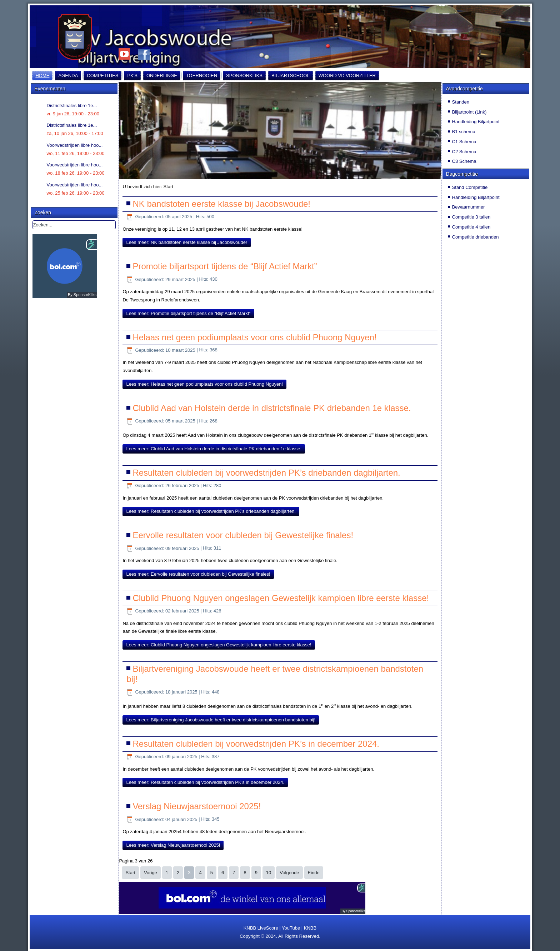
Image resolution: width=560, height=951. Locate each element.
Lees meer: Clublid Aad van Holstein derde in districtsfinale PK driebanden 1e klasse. (214, 449)
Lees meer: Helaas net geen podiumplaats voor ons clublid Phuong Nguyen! (204, 384)
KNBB (310, 928)
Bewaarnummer (469, 207)
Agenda (68, 76)
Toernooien (202, 76)
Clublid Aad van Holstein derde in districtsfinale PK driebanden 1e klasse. (272, 408)
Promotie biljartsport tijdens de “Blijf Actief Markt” (225, 266)
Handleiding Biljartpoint (476, 122)
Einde (314, 873)
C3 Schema (464, 161)
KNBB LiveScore (261, 928)
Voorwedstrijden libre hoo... (75, 145)
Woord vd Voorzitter (347, 76)
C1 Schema (464, 142)
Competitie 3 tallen (471, 217)
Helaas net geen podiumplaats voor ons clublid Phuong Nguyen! (254, 337)
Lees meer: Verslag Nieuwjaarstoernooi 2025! (173, 845)
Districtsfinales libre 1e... (72, 106)
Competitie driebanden (476, 237)
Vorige (151, 873)
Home (42, 76)
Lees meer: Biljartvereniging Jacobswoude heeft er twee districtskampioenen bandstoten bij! (221, 720)
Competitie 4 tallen (471, 227)
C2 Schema (464, 152)
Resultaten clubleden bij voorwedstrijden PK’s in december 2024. (256, 744)
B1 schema (464, 132)
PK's (132, 76)
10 (269, 873)
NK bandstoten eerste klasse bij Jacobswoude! (221, 204)
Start (130, 873)
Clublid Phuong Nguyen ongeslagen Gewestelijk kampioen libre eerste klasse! (281, 598)
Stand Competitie (470, 187)
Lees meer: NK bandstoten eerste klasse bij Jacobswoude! (186, 242)
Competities (102, 76)
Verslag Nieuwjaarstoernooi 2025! (197, 806)
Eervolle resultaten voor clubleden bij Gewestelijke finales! (243, 535)
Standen (461, 102)
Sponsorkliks (244, 76)
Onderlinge (162, 76)
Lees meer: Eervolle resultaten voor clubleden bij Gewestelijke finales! (198, 574)
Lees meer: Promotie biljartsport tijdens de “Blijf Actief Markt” (188, 313)
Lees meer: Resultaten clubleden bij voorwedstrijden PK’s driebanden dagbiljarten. (211, 511)
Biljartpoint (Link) (469, 112)
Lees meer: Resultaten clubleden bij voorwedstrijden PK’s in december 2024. (205, 782)
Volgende (289, 873)
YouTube (291, 928)
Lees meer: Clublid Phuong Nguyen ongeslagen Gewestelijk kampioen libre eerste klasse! (219, 645)
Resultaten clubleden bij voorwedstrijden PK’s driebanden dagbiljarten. (266, 473)
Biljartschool (291, 76)
